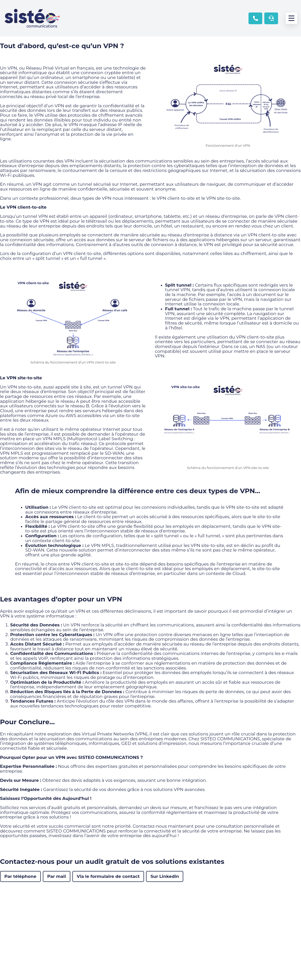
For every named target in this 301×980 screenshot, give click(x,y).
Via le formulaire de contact (108, 876)
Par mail (56, 876)
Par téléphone (20, 876)
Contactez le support (271, 18)
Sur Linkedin (165, 876)
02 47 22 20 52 (255, 18)
